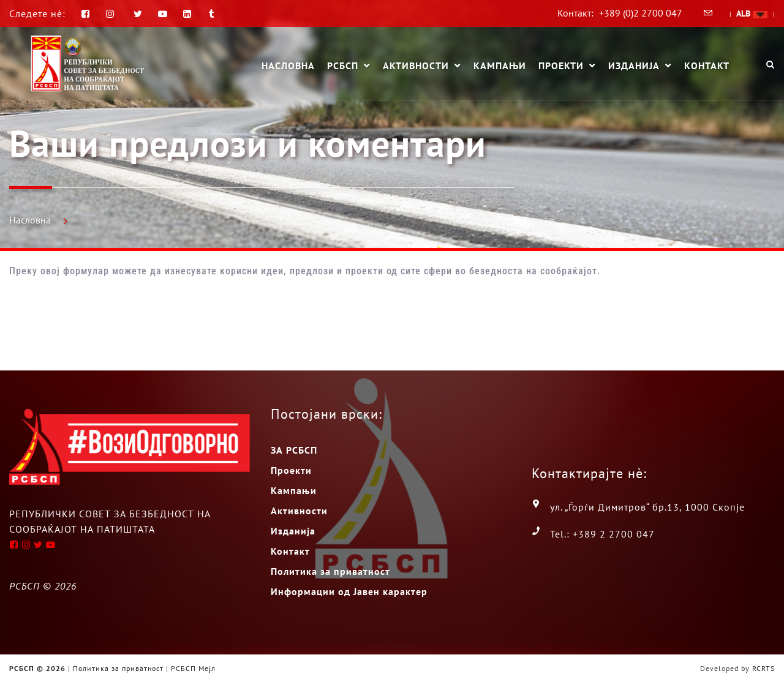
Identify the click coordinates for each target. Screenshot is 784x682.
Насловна (288, 66)
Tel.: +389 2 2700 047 (602, 534)
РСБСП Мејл (193, 668)
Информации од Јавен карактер (349, 591)
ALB (752, 13)
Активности (416, 66)
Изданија (634, 66)
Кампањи (500, 66)
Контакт (707, 66)
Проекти (561, 66)
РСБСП (343, 66)
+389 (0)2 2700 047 (641, 13)
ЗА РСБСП (294, 450)
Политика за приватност (330, 571)
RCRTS (763, 668)
